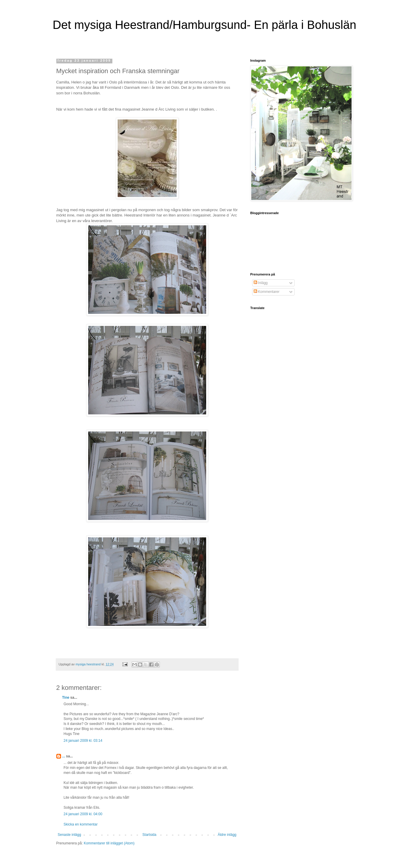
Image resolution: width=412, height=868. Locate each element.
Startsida (149, 835)
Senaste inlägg (69, 835)
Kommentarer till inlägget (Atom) (109, 843)
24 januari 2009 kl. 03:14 (83, 741)
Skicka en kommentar (81, 824)
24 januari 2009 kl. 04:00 (83, 814)
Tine (66, 698)
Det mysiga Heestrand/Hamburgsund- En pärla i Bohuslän (205, 25)
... (64, 756)
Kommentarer (267, 292)
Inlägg (261, 283)
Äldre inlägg (227, 835)
